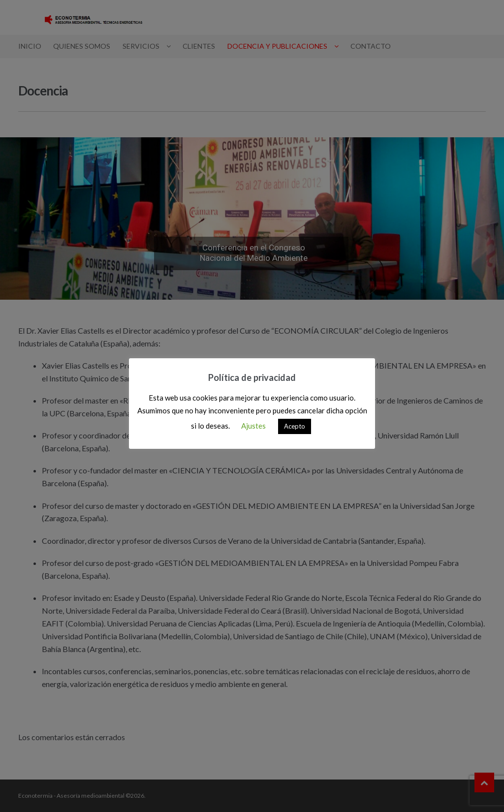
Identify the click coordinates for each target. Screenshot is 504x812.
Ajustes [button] (253, 426)
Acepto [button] (295, 426)
